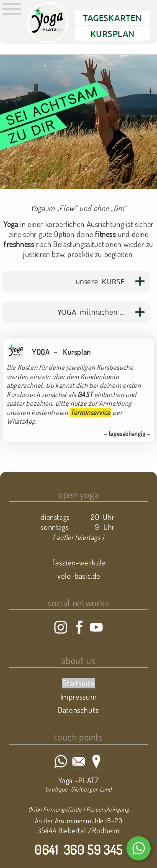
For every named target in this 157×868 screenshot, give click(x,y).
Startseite (78, 683)
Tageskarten (112, 17)
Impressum (78, 696)
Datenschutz (78, 710)
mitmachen (91, 312)
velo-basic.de (79, 576)
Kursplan (113, 33)
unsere (100, 281)
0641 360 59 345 (78, 849)
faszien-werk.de (79, 562)
